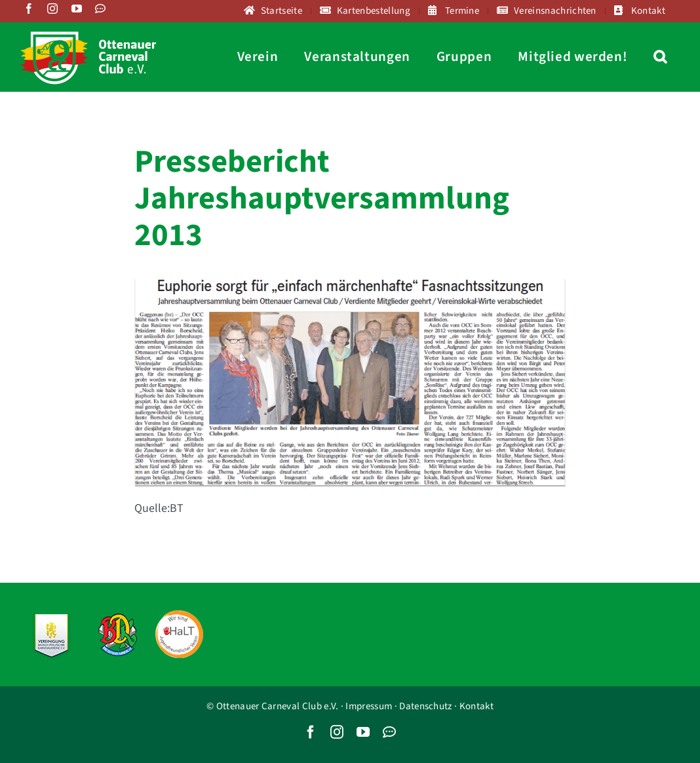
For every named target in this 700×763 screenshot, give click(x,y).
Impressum (369, 706)
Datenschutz (425, 706)
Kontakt (476, 706)
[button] (660, 57)
